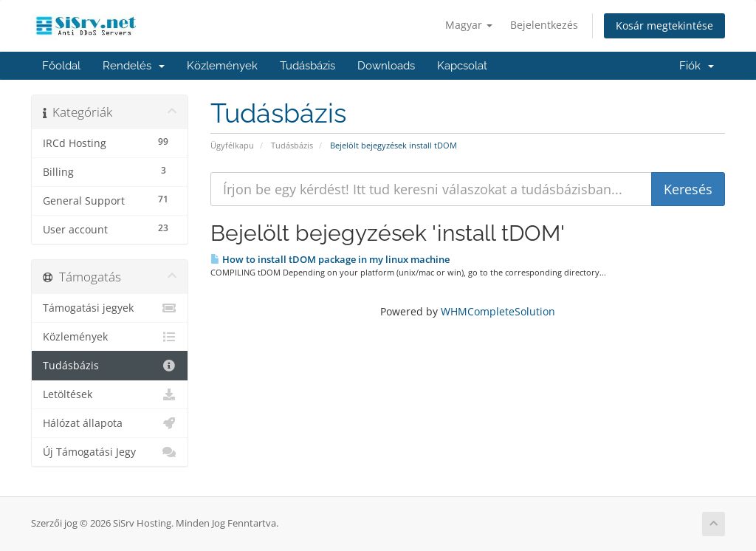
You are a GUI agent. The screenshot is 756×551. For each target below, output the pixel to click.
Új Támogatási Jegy (110, 452)
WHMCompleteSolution (498, 311)
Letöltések (110, 394)
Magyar (469, 25)
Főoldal (61, 66)
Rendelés (134, 66)
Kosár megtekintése (664, 25)
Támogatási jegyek (110, 308)
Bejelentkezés (544, 25)
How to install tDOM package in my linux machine (330, 259)
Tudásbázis (307, 66)
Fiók (697, 66)
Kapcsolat (462, 66)
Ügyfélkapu (232, 145)
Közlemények (222, 66)
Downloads (386, 66)
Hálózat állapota (110, 423)
